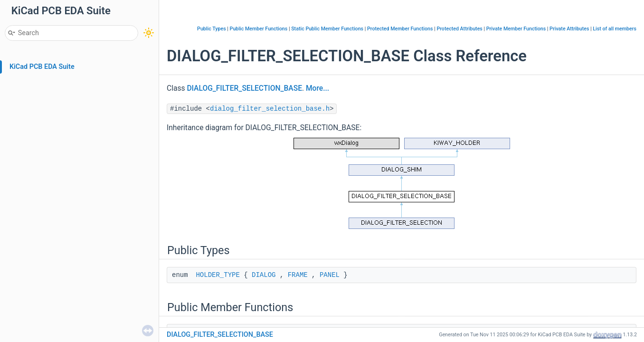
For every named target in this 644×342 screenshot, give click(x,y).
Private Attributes (569, 29)
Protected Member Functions (400, 29)
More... (317, 88)
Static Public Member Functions (327, 29)
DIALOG (264, 275)
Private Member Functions (516, 29)
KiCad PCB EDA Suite (42, 67)
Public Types (212, 29)
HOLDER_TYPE (218, 275)
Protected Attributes (459, 29)
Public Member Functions (259, 29)
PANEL (330, 275)
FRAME (298, 275)
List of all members (615, 29)
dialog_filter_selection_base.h (270, 109)
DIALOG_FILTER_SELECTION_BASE (244, 88)
